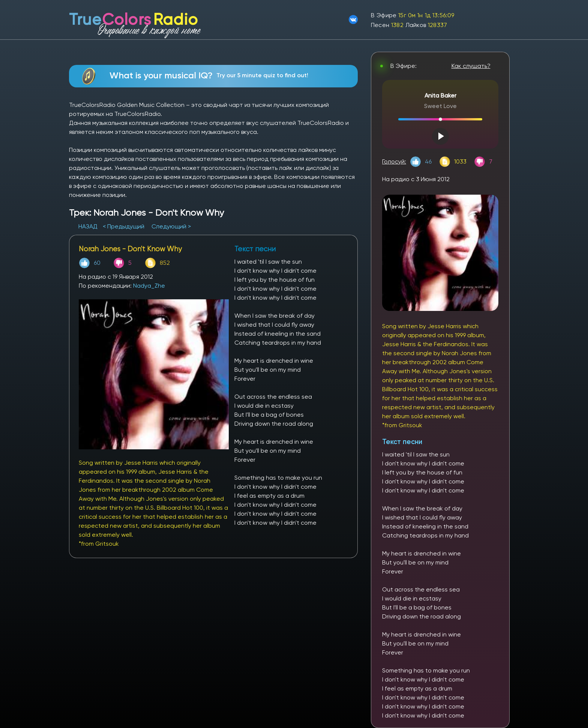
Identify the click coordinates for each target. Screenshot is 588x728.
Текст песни (402, 442)
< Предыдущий (124, 226)
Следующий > (171, 226)
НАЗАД (89, 226)
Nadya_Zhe (149, 286)
